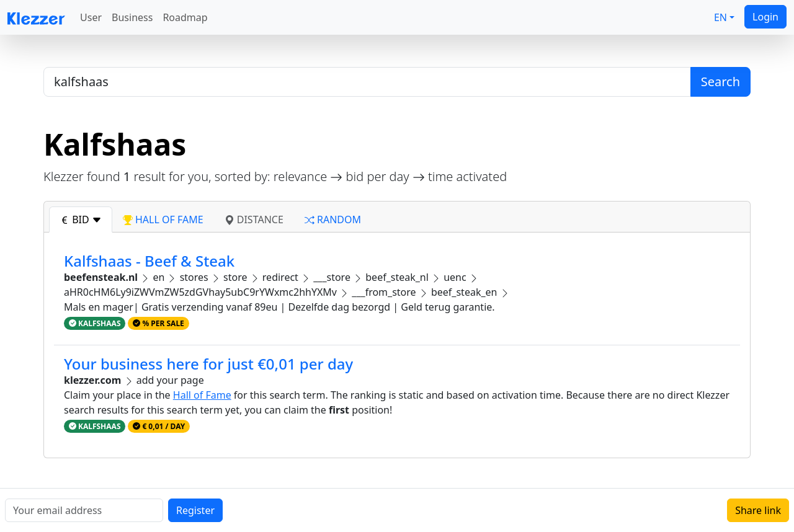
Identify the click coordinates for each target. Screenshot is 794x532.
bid (81, 219)
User (91, 17)
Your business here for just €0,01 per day (208, 364)
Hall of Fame (202, 395)
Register (195, 510)
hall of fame (163, 219)
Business (132, 17)
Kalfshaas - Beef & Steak (149, 261)
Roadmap (185, 17)
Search (720, 82)
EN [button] (720, 17)
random (333, 219)
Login (765, 17)
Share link (758, 510)
